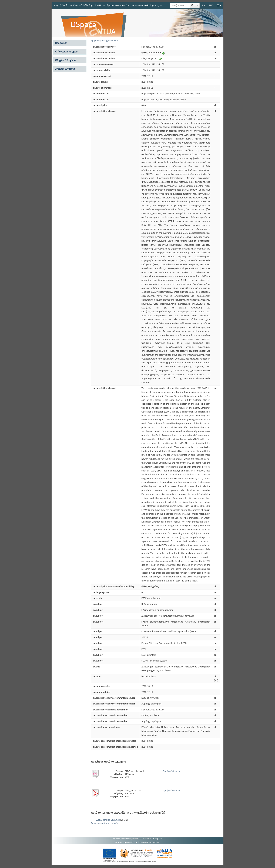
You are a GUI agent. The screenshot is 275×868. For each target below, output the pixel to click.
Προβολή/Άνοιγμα (172, 771)
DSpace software (121, 839)
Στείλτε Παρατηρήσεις (150, 842)
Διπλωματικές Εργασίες (147, 5)
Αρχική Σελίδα (61, 5)
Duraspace (157, 839)
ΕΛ (204, 5)
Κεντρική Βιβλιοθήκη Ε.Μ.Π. (87, 5)
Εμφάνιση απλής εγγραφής (105, 41)
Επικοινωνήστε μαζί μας (126, 842)
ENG (211, 5)
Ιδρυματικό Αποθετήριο (118, 5)
